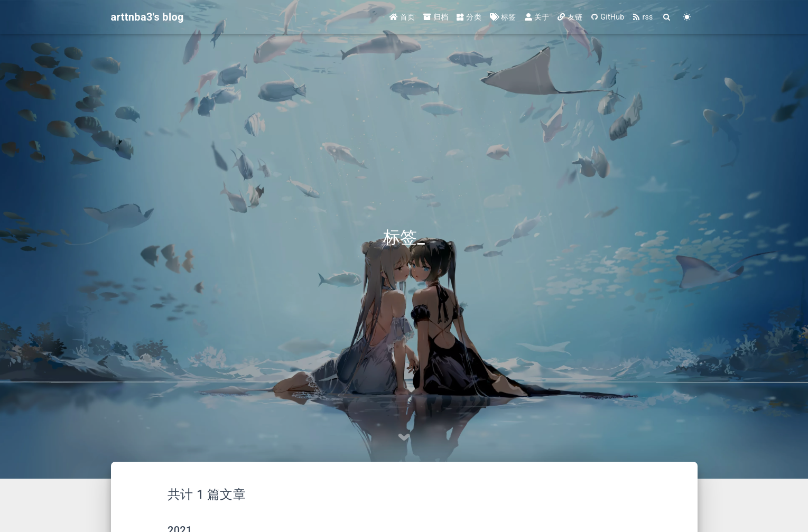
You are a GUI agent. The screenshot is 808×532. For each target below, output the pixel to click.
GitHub (607, 17)
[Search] (667, 17)
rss (643, 17)
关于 (537, 17)
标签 (503, 17)
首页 (402, 17)
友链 (570, 17)
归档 (436, 17)
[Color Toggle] (688, 17)
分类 (469, 17)
